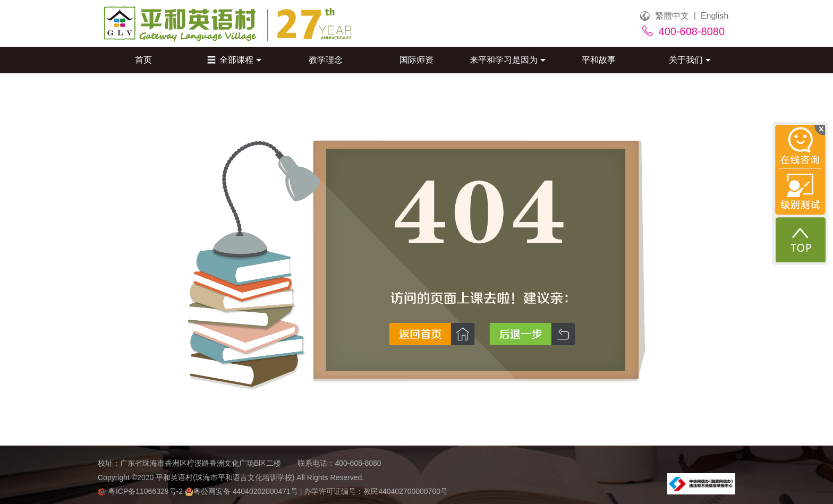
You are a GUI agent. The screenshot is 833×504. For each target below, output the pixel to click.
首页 (143, 60)
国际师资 (416, 60)
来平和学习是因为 (508, 60)
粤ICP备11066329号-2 (141, 491)
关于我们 (690, 60)
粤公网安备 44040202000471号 (243, 491)
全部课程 (234, 60)
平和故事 (599, 60)
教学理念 (326, 60)
